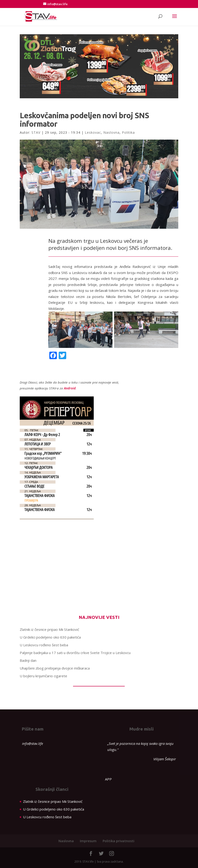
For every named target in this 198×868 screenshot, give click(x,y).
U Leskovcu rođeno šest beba (44, 645)
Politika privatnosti (118, 841)
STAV (36, 132)
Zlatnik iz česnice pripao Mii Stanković (49, 629)
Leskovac (93, 132)
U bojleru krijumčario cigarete (43, 676)
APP (108, 779)
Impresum (88, 841)
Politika (128, 132)
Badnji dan (28, 660)
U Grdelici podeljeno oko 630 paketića (50, 637)
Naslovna (111, 132)
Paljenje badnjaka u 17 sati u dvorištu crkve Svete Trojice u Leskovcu (75, 653)
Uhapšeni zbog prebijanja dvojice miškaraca (55, 668)
